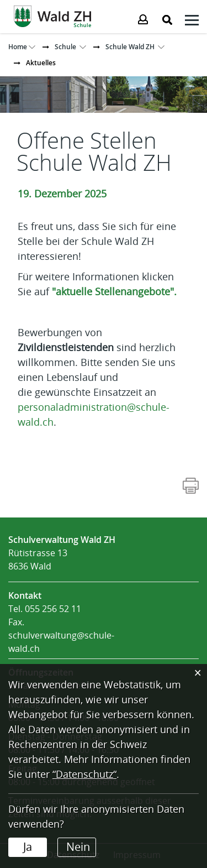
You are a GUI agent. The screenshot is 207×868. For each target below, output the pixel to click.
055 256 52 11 (53, 609)
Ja (28, 847)
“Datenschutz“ (84, 775)
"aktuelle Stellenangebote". (114, 292)
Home (18, 47)
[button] (65, 47)
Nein (78, 847)
